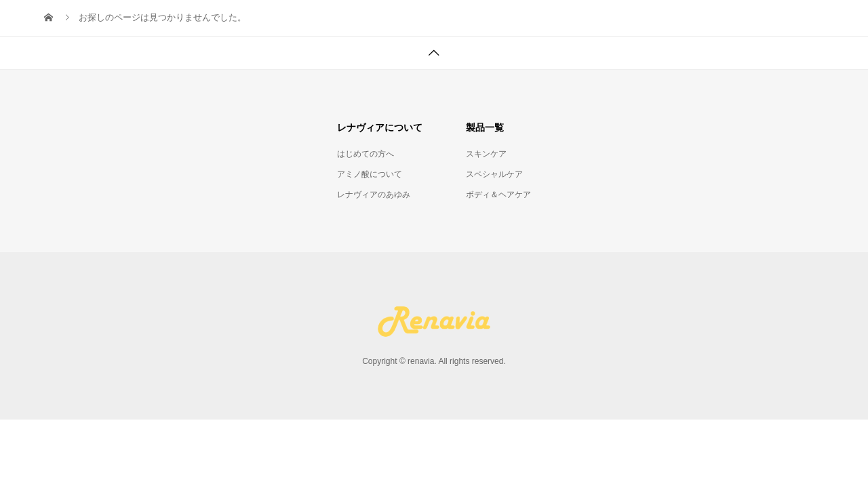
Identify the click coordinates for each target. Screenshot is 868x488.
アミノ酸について (370, 174)
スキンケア (486, 154)
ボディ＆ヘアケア (498, 195)
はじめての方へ (366, 154)
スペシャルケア (494, 174)
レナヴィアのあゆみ (374, 195)
